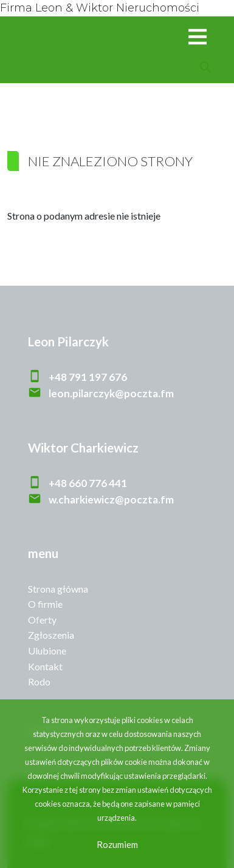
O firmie (45, 604)
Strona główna (58, 589)
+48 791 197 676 (88, 377)
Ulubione (47, 651)
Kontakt (45, 666)
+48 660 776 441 (88, 483)
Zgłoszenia (51, 635)
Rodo (39, 681)
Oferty (42, 620)
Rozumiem (117, 844)
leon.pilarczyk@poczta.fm (111, 393)
